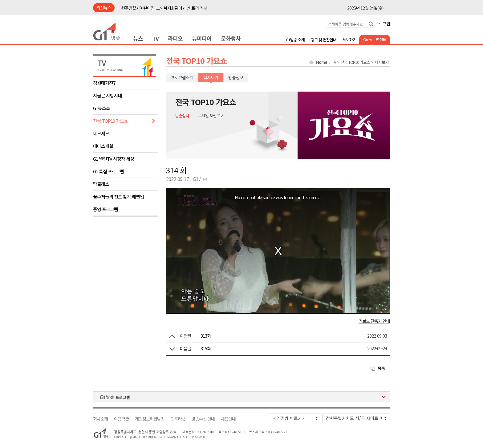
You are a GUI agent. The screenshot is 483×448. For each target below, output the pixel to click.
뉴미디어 (202, 38)
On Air (368, 39)
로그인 (384, 23)
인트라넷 (178, 419)
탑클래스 (101, 184)
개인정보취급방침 (150, 419)
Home (322, 62)
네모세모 (101, 133)
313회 (206, 336)
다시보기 (382, 62)
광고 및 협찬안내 (324, 40)
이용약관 (121, 419)
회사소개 (100, 419)
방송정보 (236, 77)
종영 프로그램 (106, 209)
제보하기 (349, 40)
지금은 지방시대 (108, 95)
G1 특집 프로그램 (108, 171)
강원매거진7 (104, 83)
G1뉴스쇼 (101, 108)
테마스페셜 (103, 146)
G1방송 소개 (295, 40)
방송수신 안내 (203, 419)
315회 (206, 348)
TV (155, 38)
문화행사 (231, 38)
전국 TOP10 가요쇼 (110, 121)
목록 (381, 368)
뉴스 (138, 38)
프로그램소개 (182, 77)
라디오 (175, 38)
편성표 (381, 39)
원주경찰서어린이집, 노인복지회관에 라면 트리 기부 (164, 8)
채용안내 (228, 419)
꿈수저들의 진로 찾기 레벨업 (118, 197)
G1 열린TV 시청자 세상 (114, 159)
